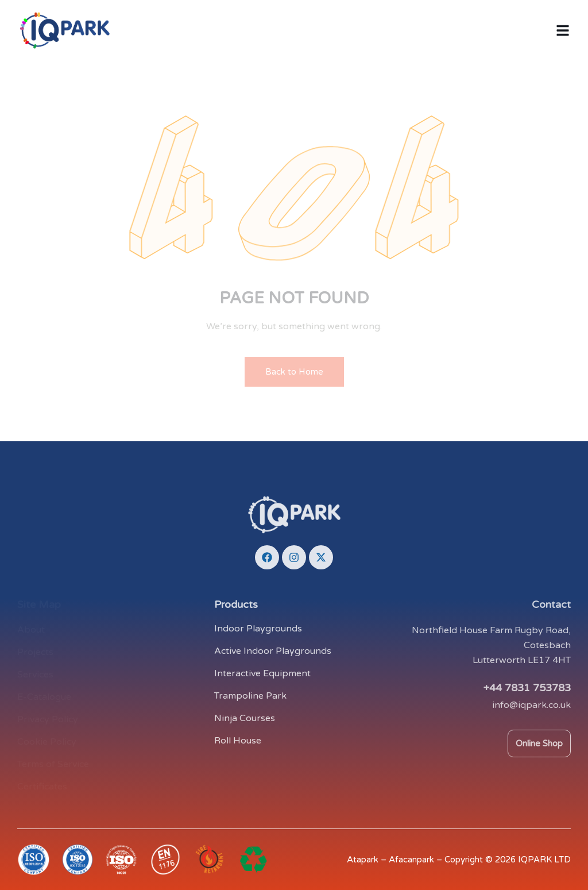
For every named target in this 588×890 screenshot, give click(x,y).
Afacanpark (411, 860)
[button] (563, 30)
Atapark (363, 860)
